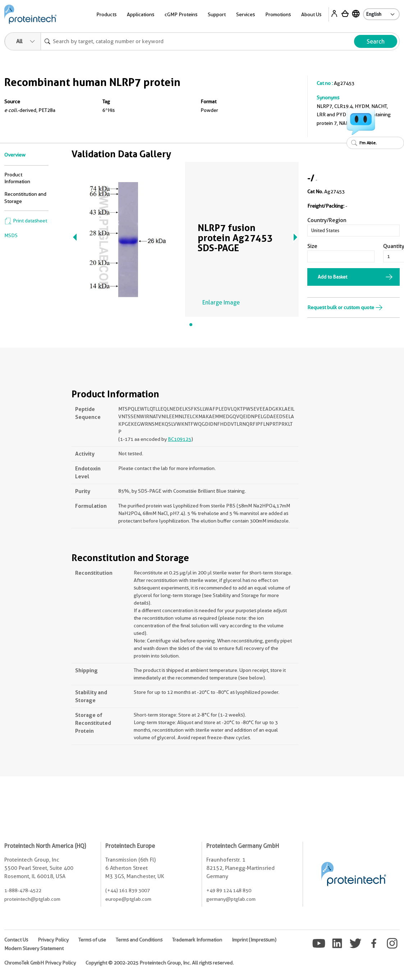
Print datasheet (26, 221)
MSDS (11, 235)
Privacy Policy (53, 940)
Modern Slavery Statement (34, 948)
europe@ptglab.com (128, 899)
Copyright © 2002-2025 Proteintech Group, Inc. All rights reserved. (160, 963)
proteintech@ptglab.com (32, 899)
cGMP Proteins (181, 14)
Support (217, 14)
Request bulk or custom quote (345, 307)
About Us (311, 14)
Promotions (278, 14)
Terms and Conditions (139, 940)
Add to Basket (332, 277)
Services (245, 14)
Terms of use (92, 940)
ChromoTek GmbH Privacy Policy (40, 963)
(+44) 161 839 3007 (128, 890)
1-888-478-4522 (23, 890)
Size (312, 246)
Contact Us (16, 940)
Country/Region (327, 220)
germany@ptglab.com (231, 899)
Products (106, 14)
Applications (141, 14)
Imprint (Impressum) (254, 940)
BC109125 (180, 439)
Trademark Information (197, 940)
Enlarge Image (221, 302)
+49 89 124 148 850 (229, 890)
